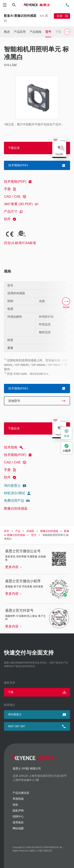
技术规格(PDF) (18, 182)
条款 (15, 805)
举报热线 (18, 799)
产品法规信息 (21, 793)
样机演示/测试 (18, 493)
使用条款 (18, 822)
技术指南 (14, 447)
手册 (11, 189)
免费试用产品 (17, 501)
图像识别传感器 (16, 509)
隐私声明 (18, 811)
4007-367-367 (16, 726)
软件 (11, 219)
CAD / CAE (16, 197)
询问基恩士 (16, 486)
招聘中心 (18, 816)
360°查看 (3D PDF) (22, 204)
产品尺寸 (14, 212)
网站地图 (18, 828)
